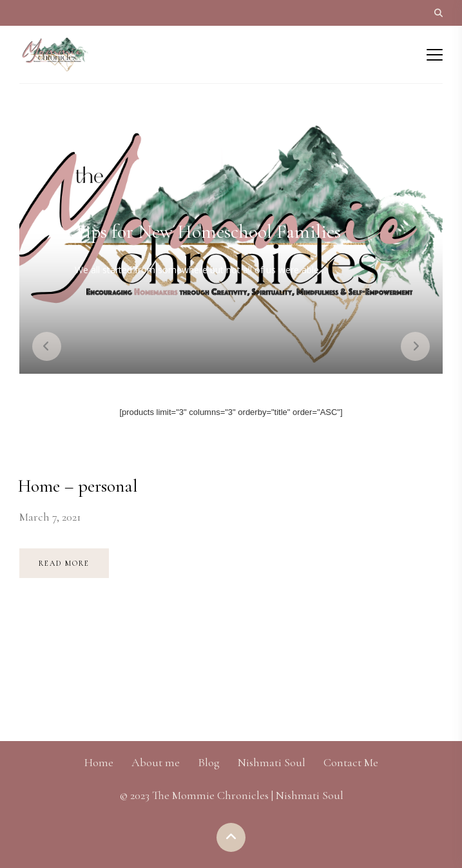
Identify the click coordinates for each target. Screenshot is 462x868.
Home (99, 762)
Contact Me (351, 762)
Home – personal (78, 486)
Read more (64, 563)
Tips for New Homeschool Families (207, 232)
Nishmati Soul (272, 762)
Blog (209, 762)
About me (156, 762)
